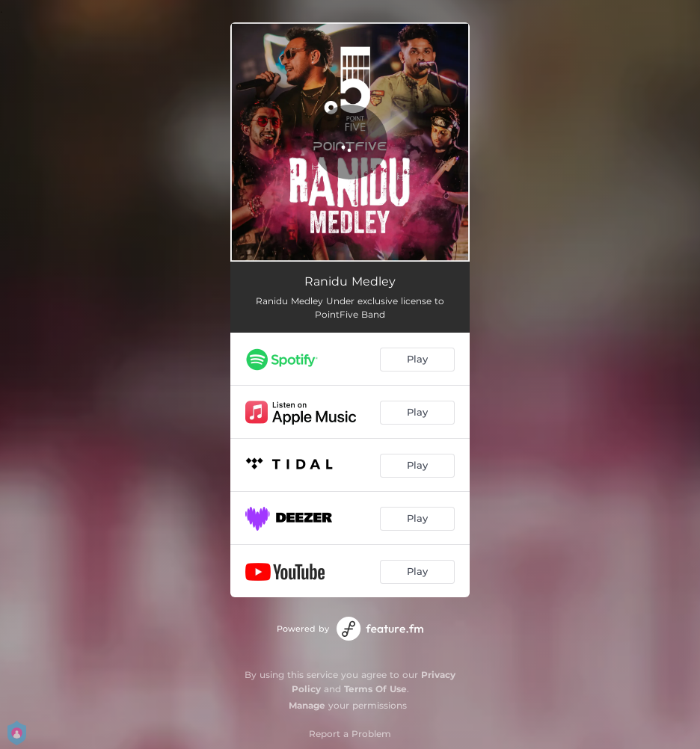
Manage (307, 705)
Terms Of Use (375, 689)
